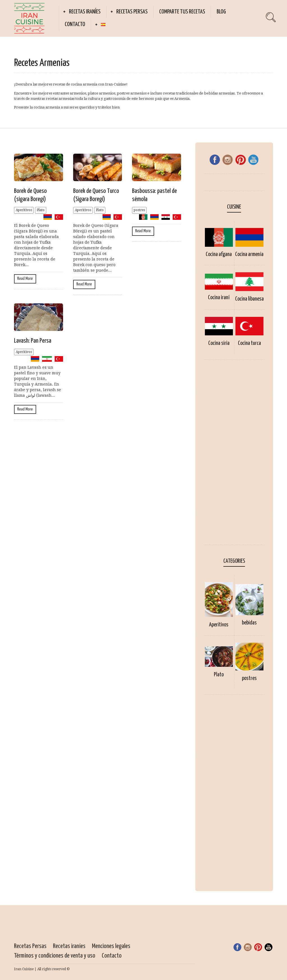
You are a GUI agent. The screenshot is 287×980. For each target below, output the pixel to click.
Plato (41, 210)
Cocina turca (249, 343)
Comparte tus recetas (182, 12)
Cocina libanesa (249, 299)
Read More (25, 279)
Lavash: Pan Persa (33, 341)
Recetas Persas (132, 12)
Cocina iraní (219, 298)
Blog (221, 12)
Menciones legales (111, 946)
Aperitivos (24, 210)
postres (139, 210)
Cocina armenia (249, 254)
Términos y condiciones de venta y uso (55, 956)
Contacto (75, 24)
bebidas (249, 623)
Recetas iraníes (85, 12)
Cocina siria (219, 343)
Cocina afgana (219, 254)
